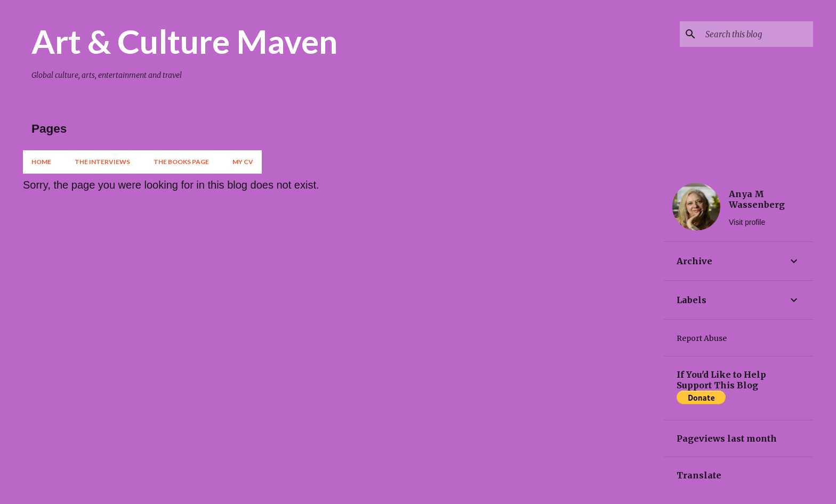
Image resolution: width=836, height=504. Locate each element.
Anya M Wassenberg (757, 199)
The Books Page (181, 162)
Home (41, 162)
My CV (243, 162)
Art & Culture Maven (184, 41)
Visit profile (747, 222)
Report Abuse (702, 338)
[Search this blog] (757, 34)
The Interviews (102, 162)
